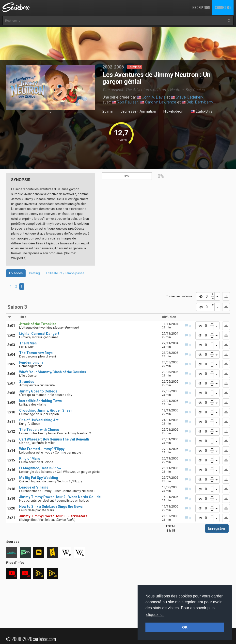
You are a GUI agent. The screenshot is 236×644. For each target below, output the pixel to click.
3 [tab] (22, 286)
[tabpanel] (51, 88)
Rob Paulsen (128, 102)
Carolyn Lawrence (161, 102)
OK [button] (185, 627)
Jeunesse (128, 111)
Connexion (223, 7)
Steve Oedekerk (190, 97)
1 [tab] (50, 112)
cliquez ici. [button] (155, 615)
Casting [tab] (34, 273)
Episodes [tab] (16, 273)
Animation (148, 111)
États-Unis (202, 112)
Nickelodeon (173, 111)
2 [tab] (16, 286)
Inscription (201, 7)
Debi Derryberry (200, 102)
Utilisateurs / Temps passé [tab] (65, 273)
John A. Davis (154, 97)
